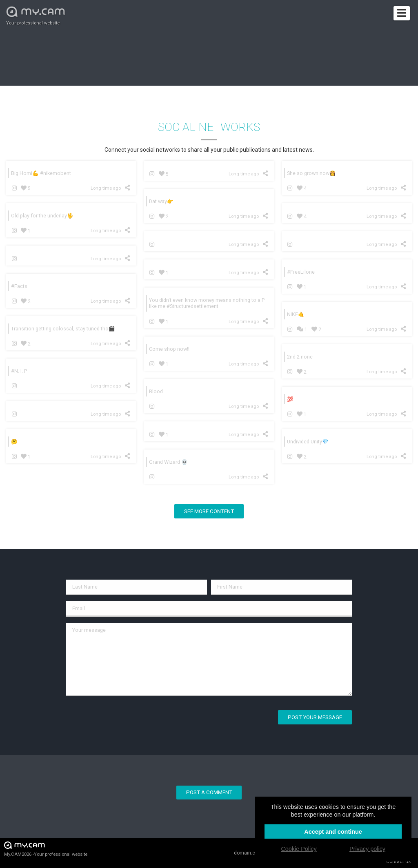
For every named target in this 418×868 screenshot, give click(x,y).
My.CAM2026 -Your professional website (46, 849)
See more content (209, 511)
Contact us (398, 861)
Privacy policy (367, 849)
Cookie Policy (299, 849)
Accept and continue (333, 832)
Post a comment (209, 792)
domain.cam (248, 853)
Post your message (315, 717)
